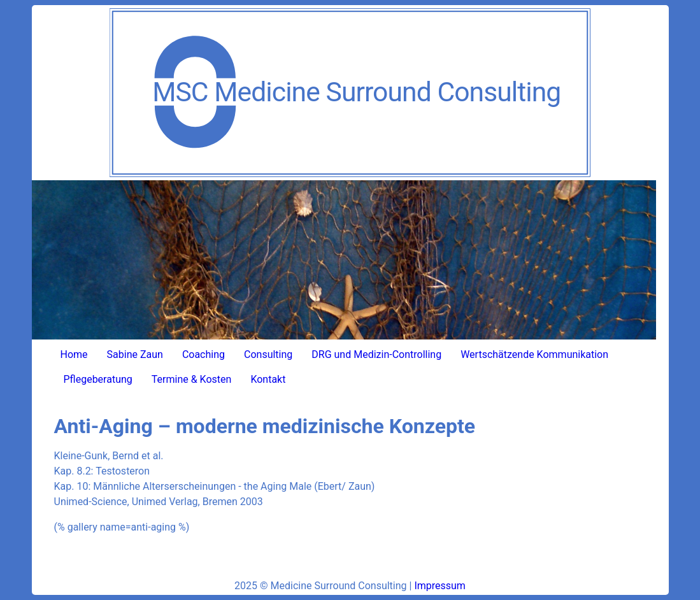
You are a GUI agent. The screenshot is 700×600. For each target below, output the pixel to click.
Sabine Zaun (135, 354)
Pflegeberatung (98, 379)
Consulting (268, 354)
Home (74, 354)
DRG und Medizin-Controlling (376, 354)
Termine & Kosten (192, 379)
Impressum (440, 586)
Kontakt (268, 379)
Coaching (204, 354)
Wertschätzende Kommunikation (534, 354)
